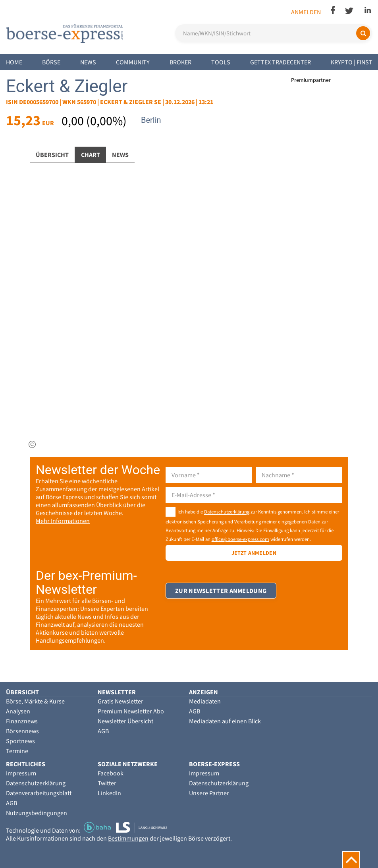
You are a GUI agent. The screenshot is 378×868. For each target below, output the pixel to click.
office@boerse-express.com (240, 539)
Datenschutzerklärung (227, 512)
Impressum (21, 773)
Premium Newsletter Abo (131, 711)
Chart (91, 155)
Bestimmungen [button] (128, 838)
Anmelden (306, 12)
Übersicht (52, 155)
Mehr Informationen (63, 521)
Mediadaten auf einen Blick (225, 721)
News (88, 62)
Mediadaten (205, 701)
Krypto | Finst (352, 62)
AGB (103, 731)
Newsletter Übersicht (125, 721)
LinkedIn (109, 793)
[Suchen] (363, 33)
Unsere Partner (209, 793)
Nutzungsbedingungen (37, 813)
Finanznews (22, 721)
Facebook (111, 773)
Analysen (18, 711)
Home (14, 62)
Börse (51, 62)
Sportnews (20, 741)
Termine (17, 751)
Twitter (107, 783)
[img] (32, 444)
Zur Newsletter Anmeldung (221, 593)
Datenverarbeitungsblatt (39, 793)
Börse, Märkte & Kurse (35, 701)
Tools (221, 62)
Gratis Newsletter (121, 701)
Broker (180, 62)
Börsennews (22, 731)
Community (133, 62)
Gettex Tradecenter (281, 62)
